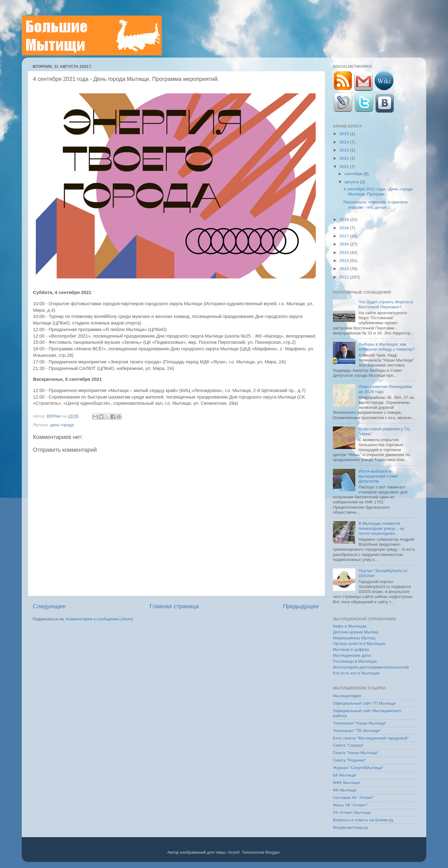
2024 (345, 142)
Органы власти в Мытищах (359, 644)
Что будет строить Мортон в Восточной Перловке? (386, 304)
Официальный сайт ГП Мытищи (364, 703)
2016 (345, 244)
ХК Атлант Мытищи (352, 812)
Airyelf (234, 852)
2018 (345, 228)
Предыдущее (301, 606)
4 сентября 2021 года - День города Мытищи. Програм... (378, 191)
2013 (345, 269)
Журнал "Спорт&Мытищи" (358, 768)
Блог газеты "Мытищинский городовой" (371, 738)
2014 (345, 261)
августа (352, 182)
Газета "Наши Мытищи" (356, 753)
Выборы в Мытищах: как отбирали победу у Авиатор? (387, 347)
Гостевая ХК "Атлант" (354, 798)
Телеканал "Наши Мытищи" (360, 723)
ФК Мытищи (345, 790)
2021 (345, 167)
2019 (345, 219)
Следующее (49, 606)
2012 (345, 277)
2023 (345, 150)
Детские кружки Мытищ (356, 632)
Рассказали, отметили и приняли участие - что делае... (376, 205)
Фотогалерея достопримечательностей (371, 667)
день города (62, 425)
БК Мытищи (344, 775)
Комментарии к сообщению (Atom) (100, 619)
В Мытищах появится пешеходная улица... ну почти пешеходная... (381, 528)
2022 (345, 158)
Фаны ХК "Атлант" (350, 805)
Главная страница (174, 606)
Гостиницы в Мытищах (355, 661)
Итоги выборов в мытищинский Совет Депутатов (378, 476)
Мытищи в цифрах (351, 649)
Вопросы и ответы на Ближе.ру (363, 820)
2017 (345, 236)
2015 (345, 252)
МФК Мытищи (346, 783)
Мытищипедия (347, 696)
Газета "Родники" (349, 760)
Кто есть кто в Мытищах (356, 673)
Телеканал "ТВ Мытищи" (357, 731)
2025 (345, 134)
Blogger (273, 852)
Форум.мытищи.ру (351, 827)
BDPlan (54, 416)
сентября (354, 174)
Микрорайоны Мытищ (354, 638)
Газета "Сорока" (348, 745)
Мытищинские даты (352, 655)
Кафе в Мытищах (350, 626)
